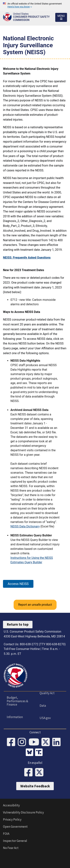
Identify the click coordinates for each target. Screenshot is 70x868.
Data (43, 706)
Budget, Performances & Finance (17, 701)
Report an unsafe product (35, 605)
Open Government (15, 827)
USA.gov (45, 718)
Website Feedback (35, 786)
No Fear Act (11, 848)
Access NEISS (18, 584)
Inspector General (15, 841)
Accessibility (11, 805)
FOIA (6, 834)
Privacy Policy (12, 819)
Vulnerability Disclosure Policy (23, 812)
